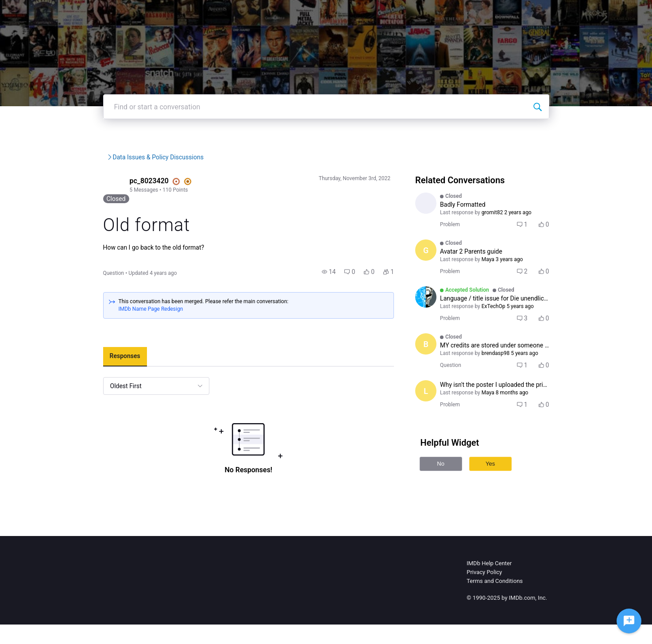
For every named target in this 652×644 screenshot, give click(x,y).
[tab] (87, 376)
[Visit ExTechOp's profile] (441, 324)
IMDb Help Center (489, 583)
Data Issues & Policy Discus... (218, 184)
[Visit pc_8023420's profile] (76, 212)
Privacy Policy (484, 592)
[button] (344, 291)
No (456, 490)
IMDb (362, 13)
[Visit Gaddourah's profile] (441, 277)
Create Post (527, 13)
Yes (505, 490)
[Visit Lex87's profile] (441, 417)
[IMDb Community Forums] (93, 13)
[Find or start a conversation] (575, 133)
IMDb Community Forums (100, 184)
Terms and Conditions (495, 600)
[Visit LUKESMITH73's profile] (441, 230)
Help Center (443, 13)
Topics (485, 13)
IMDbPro (397, 13)
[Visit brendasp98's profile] (441, 370)
